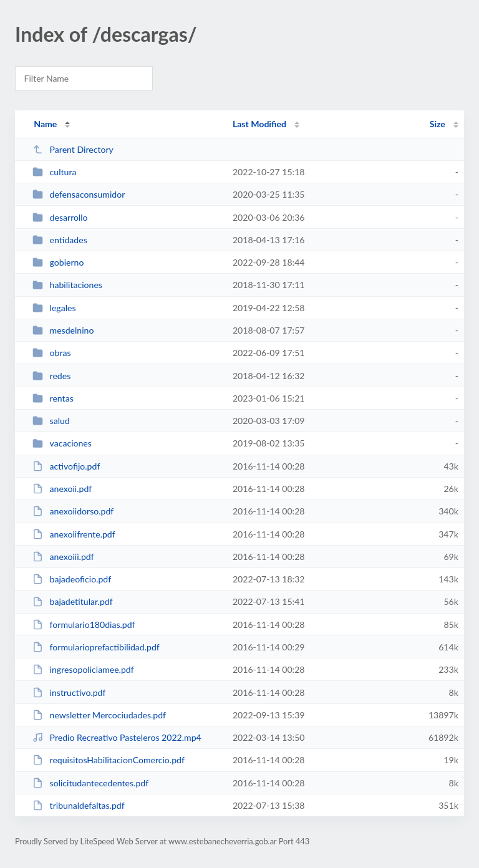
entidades (60, 240)
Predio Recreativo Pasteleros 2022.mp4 (117, 737)
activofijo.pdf (66, 466)
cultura (54, 172)
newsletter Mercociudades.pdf (99, 715)
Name (45, 124)
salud (51, 421)
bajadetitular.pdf (72, 601)
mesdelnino (63, 330)
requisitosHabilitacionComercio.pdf (109, 760)
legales (54, 308)
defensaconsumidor (79, 194)
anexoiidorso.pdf (73, 511)
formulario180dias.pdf (84, 624)
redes (51, 376)
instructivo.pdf (69, 692)
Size (438, 124)
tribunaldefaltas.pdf (79, 805)
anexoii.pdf (62, 489)
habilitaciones (67, 285)
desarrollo (60, 217)
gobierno (58, 262)
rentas (53, 398)
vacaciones (62, 443)
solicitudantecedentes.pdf (90, 783)
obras (51, 353)
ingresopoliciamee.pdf (83, 669)
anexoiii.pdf (63, 557)
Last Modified (259, 124)
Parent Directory (73, 149)
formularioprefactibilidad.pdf (96, 647)
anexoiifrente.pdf (74, 534)
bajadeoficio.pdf (72, 579)
